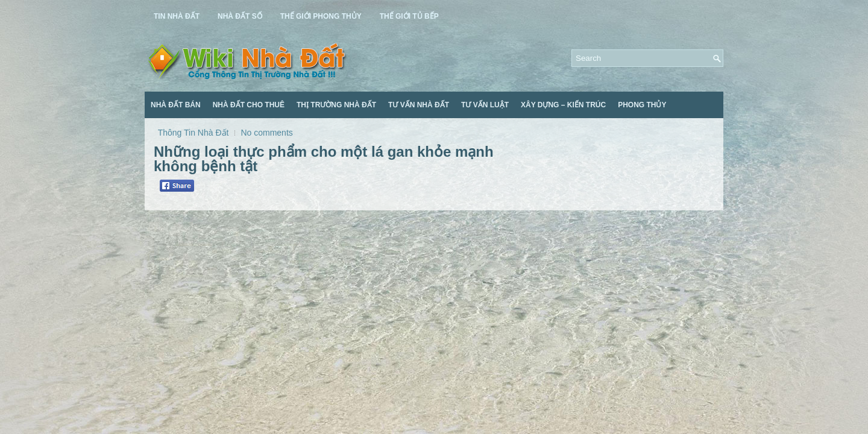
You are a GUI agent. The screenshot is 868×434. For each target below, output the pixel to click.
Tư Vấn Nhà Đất (419, 105)
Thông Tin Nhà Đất (193, 133)
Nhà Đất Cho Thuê (249, 105)
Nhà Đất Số (240, 16)
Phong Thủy (642, 105)
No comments (266, 133)
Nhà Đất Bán (176, 105)
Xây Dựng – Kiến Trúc (563, 105)
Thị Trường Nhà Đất (336, 105)
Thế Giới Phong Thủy (321, 16)
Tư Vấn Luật (485, 105)
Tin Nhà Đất (177, 16)
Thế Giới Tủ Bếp (409, 16)
